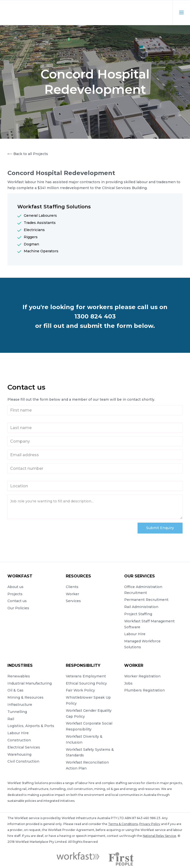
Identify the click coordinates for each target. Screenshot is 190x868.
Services (73, 601)
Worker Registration (142, 676)
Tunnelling (17, 712)
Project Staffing (138, 614)
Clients (72, 587)
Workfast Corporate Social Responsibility (89, 726)
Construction (19, 740)
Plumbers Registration (144, 690)
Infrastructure (20, 705)
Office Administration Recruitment (143, 590)
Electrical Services (24, 747)
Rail (11, 719)
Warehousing (19, 754)
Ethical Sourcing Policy (86, 683)
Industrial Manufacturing (30, 683)
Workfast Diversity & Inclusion (84, 739)
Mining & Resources (25, 697)
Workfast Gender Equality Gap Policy (89, 713)
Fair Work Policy (80, 690)
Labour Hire (135, 634)
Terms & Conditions (123, 824)
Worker (72, 594)
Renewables (19, 676)
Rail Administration (141, 607)
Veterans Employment (86, 676)
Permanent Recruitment (146, 600)
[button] (179, 13)
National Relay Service (159, 836)
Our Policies (18, 608)
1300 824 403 (95, 316)
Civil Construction (23, 761)
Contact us (17, 601)
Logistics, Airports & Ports (31, 726)
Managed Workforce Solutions (142, 644)
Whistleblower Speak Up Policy (88, 700)
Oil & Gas (15, 690)
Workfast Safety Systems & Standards (90, 752)
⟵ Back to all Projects (28, 154)
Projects (15, 594)
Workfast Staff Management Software (149, 624)
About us (15, 587)
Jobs (128, 683)
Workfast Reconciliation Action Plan (87, 765)
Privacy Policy (150, 824)
